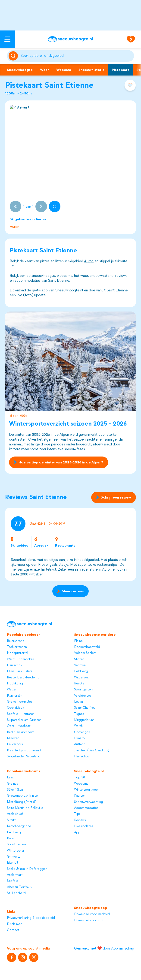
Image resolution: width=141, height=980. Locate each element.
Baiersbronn (16, 641)
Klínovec (13, 738)
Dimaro (79, 738)
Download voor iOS (89, 920)
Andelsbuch (15, 814)
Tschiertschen (17, 647)
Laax (10, 777)
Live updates (83, 826)
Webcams (81, 784)
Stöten (79, 659)
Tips (77, 814)
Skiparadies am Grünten (24, 720)
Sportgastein (84, 689)
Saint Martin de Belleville (25, 808)
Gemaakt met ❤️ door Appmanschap (104, 948)
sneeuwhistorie (102, 276)
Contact (13, 930)
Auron (14, 227)
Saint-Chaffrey (85, 708)
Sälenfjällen (15, 790)
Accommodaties (86, 808)
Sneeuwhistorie (91, 70)
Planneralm (15, 696)
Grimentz (14, 857)
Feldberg (81, 671)
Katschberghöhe (19, 826)
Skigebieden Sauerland (24, 756)
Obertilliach (16, 708)
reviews (121, 276)
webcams (65, 276)
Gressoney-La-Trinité (22, 796)
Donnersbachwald (87, 647)
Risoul (11, 838)
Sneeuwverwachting (89, 802)
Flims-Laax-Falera (20, 671)
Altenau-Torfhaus (19, 887)
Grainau (13, 784)
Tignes (79, 714)
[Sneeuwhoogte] (70, 39)
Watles (12, 689)
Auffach (80, 744)
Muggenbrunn (84, 720)
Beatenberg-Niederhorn (25, 677)
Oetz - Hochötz (19, 726)
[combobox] (77, 56)
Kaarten (80, 796)
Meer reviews (70, 591)
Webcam (64, 70)
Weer (44, 70)
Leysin (78, 702)
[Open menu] (7, 39)
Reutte (79, 683)
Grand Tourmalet (20, 702)
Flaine (78, 641)
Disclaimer (14, 924)
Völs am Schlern (85, 653)
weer (84, 276)
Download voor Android (92, 914)
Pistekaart (120, 70)
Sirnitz (11, 820)
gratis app (40, 290)
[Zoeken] (77, 56)
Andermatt (15, 875)
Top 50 (80, 777)
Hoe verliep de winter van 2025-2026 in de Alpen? (58, 462)
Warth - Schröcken (20, 659)
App (77, 832)
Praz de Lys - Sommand (24, 750)
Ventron (80, 665)
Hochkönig (15, 683)
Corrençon (82, 732)
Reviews (80, 820)
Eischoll (12, 863)
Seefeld (13, 881)
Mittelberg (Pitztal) (22, 802)
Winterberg (15, 851)
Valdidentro (83, 696)
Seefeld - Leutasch (21, 714)
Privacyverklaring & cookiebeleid (31, 918)
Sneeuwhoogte (20, 70)
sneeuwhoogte (43, 276)
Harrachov (15, 665)
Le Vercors (15, 744)
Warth (78, 726)
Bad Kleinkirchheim (21, 732)
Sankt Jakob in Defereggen (27, 869)
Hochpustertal (17, 653)
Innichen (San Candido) (92, 750)
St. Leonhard (16, 893)
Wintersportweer (86, 790)
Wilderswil (81, 677)
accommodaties (28, 281)
